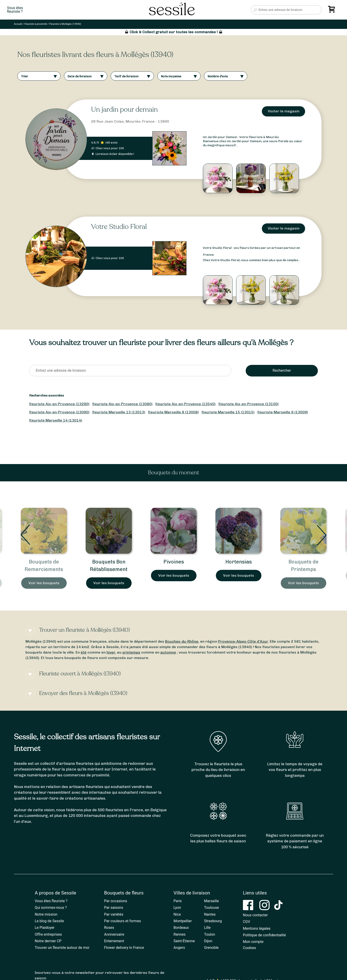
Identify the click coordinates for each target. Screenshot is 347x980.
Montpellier (183, 921)
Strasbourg (213, 921)
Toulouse (211, 908)
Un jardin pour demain (124, 110)
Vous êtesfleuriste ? (15, 10)
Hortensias (239, 562)
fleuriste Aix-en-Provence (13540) (185, 404)
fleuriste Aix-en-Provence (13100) (249, 404)
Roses (109, 928)
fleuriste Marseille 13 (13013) (119, 412)
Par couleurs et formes (122, 921)
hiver (111, 652)
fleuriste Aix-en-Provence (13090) (59, 412)
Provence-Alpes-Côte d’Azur (243, 641)
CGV (247, 922)
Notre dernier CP (48, 941)
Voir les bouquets (44, 583)
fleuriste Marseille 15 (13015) (228, 412)
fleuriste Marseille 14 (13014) (56, 420)
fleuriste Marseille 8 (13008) (173, 412)
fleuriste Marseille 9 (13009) (283, 412)
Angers (179, 948)
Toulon (210, 934)
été (84, 652)
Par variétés (114, 914)
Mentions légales (257, 928)
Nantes (210, 914)
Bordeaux (181, 928)
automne (168, 652)
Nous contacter (255, 915)
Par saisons (114, 908)
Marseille (211, 901)
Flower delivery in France (124, 948)
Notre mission (46, 914)
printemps (131, 652)
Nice (177, 914)
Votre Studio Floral (119, 227)
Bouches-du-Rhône (182, 641)
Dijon (208, 941)
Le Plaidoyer (45, 928)
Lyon (177, 908)
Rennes (180, 934)
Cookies (249, 948)
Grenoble (211, 948)
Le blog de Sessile (49, 921)
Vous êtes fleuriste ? (51, 901)
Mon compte (253, 942)
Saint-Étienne (184, 941)
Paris (178, 901)
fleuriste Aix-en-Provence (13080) (122, 404)
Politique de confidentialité (264, 935)
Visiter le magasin (284, 111)
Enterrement (114, 941)
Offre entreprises (48, 934)
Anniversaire (114, 934)
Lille (207, 928)
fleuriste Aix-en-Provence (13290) (59, 404)
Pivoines (174, 562)
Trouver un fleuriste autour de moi (62, 948)
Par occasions (116, 901)
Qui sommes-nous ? (51, 908)
